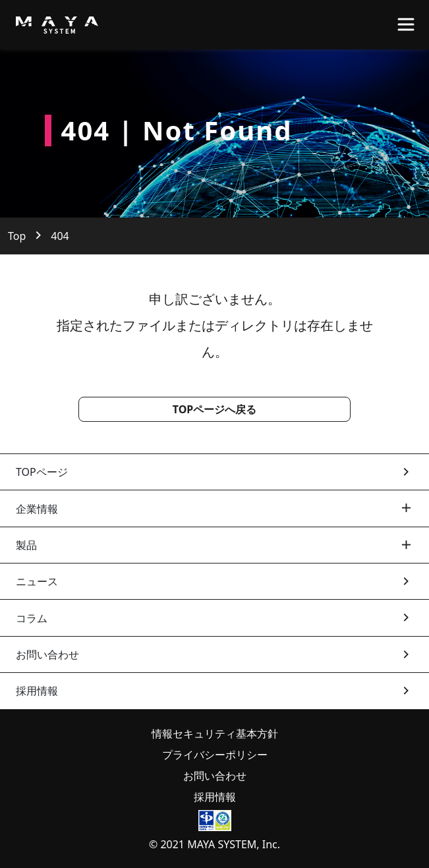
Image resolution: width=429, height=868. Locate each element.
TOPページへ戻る (215, 409)
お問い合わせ (215, 776)
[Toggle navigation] (406, 24)
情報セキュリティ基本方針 (215, 734)
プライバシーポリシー (215, 755)
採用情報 (215, 797)
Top (17, 236)
